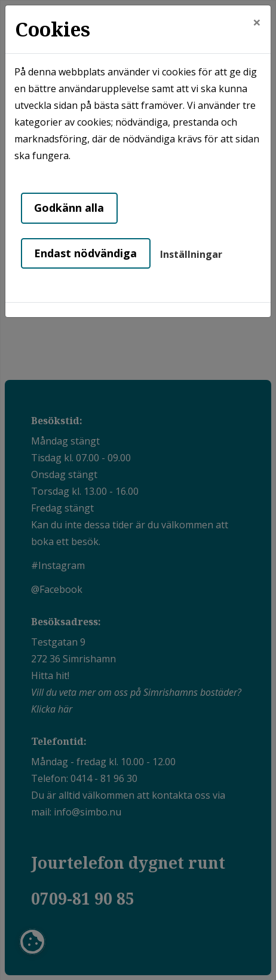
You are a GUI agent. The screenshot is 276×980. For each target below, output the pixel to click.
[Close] (257, 22)
